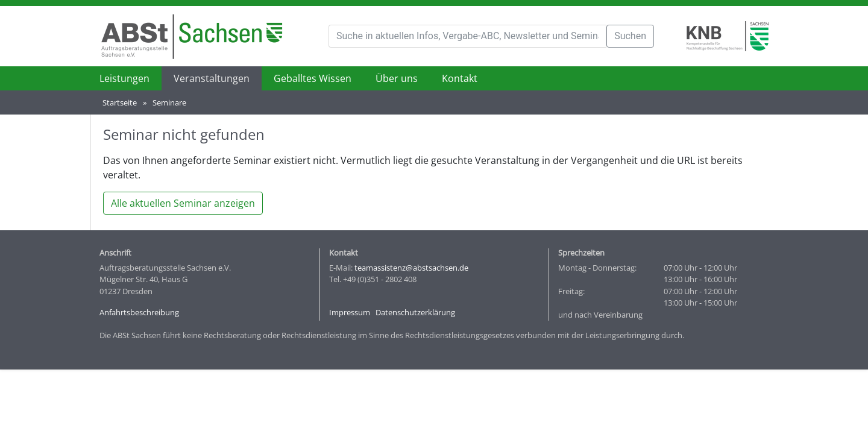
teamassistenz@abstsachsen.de (411, 268)
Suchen (630, 36)
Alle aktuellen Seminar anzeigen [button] (183, 203)
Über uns (397, 78)
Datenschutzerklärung (415, 312)
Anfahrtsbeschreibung (139, 312)
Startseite (120, 102)
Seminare (169, 102)
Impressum (350, 312)
